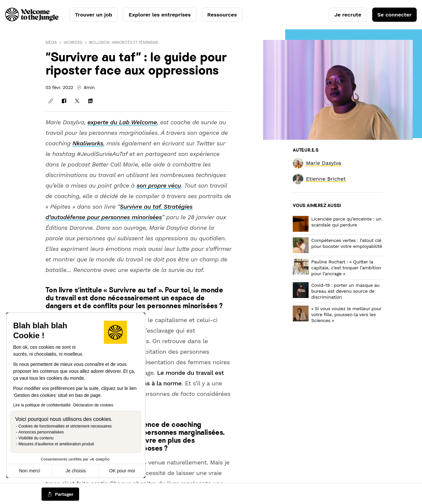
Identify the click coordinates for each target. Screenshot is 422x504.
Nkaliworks (88, 143)
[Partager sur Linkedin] (90, 101)
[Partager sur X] (77, 101)
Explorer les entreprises (160, 15)
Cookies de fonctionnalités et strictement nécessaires (65, 426)
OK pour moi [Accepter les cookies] (122, 471)
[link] (324, 163)
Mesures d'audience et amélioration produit (56, 444)
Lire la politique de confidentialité (42, 405)
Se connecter (394, 15)
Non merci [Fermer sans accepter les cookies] (30, 471)
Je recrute (348, 15)
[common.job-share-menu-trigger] (60, 494)
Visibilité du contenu (36, 438)
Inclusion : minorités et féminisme (124, 42)
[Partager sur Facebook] (64, 101)
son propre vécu (159, 185)
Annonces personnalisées (41, 432)
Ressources (222, 15)
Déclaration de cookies (93, 405)
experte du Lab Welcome (122, 122)
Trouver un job (93, 15)
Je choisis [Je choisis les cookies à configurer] (76, 471)
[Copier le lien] (51, 101)
